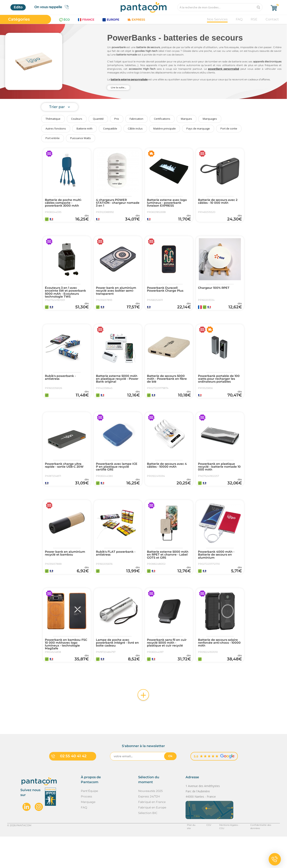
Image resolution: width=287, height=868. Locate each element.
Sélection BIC (148, 848)
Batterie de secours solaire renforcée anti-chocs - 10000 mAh (217, 673)
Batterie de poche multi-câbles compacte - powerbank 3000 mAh (66, 204)
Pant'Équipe (89, 826)
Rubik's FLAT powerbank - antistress (117, 577)
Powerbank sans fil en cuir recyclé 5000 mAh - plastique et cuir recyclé (167, 673)
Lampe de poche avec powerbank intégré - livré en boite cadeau (118, 673)
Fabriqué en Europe (152, 843)
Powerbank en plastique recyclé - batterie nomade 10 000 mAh (220, 485)
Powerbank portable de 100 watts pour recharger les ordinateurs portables (219, 391)
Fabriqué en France (152, 837)
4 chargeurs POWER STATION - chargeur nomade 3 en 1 (113, 204)
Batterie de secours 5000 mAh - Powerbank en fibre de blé (168, 391)
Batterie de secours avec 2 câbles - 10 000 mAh (219, 202)
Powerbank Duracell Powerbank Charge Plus (168, 296)
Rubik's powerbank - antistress (62, 390)
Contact (272, 19)
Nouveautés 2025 (150, 826)
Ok (170, 791)
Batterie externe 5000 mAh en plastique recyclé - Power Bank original (118, 391)
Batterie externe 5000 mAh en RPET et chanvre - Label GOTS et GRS (168, 579)
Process (86, 831)
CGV (202, 860)
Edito (18, 7)
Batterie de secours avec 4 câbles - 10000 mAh (168, 483)
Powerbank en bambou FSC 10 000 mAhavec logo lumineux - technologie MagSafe (67, 674)
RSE (254, 19)
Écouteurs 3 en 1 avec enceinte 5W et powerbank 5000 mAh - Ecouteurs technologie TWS (65, 301)
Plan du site (187, 860)
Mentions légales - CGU (225, 860)
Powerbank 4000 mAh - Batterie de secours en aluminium (218, 579)
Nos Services (217, 19)
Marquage (88, 837)
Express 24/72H (149, 831)
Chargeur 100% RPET (216, 294)
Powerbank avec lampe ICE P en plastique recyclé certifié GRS (116, 485)
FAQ (239, 19)
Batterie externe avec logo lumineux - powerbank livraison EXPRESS (165, 205)
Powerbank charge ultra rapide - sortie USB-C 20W (67, 483)
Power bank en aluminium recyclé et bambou (63, 579)
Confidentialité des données (263, 860)
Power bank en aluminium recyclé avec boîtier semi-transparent (117, 297)
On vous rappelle (53, 7)
